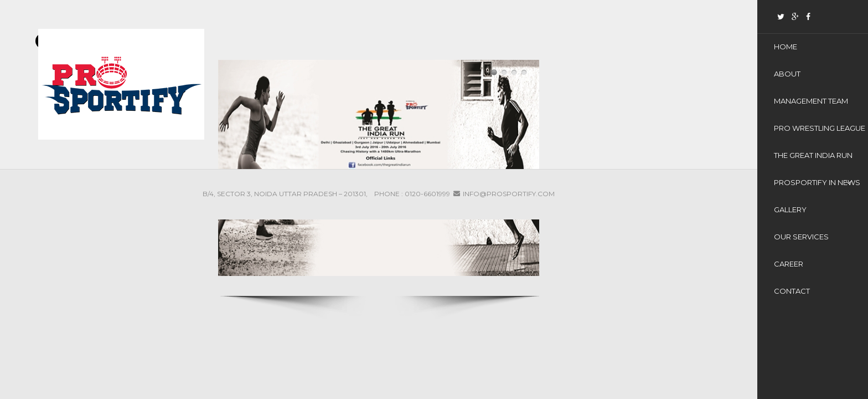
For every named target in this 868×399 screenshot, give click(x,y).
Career (789, 264)
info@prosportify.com (509, 194)
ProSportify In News (817, 182)
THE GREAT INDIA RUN (813, 155)
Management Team (811, 101)
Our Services (801, 237)
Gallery (790, 209)
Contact (792, 291)
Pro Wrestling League (820, 128)
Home (786, 47)
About (787, 74)
